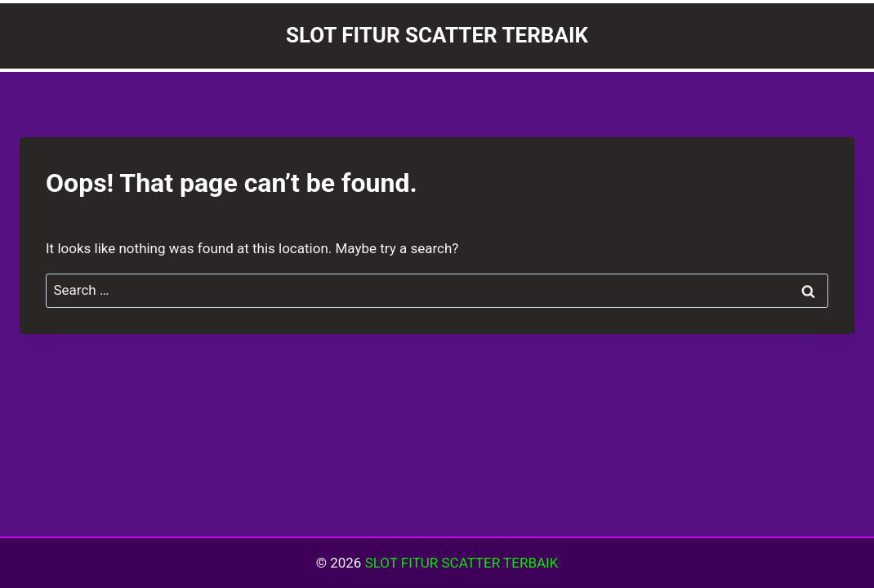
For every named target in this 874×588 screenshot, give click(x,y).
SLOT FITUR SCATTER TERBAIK (462, 563)
